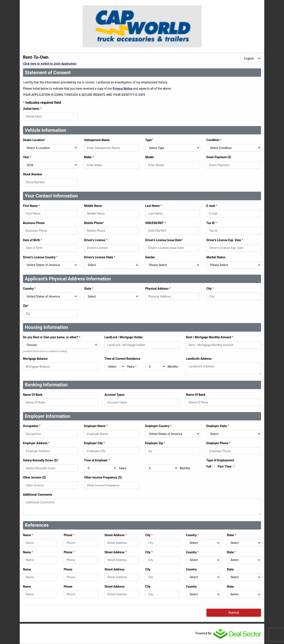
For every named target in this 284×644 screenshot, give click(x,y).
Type (149, 140)
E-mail (212, 206)
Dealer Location (34, 140)
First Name (31, 206)
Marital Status (216, 257)
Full (209, 466)
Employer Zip (155, 443)
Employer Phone (218, 443)
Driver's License (96, 240)
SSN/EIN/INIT (155, 223)
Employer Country (158, 426)
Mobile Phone (94, 223)
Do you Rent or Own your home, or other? (52, 337)
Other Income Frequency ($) (103, 477)
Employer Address (36, 443)
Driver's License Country (40, 257)
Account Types (114, 395)
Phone (69, 535)
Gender (150, 257)
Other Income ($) (34, 477)
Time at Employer (97, 460)
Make (89, 157)
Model (149, 157)
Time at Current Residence (122, 359)
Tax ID (212, 223)
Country (29, 289)
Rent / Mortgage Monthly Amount (210, 337)
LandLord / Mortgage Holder (124, 337)
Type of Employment (220, 460)
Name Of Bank (33, 395)
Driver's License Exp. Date (225, 240)
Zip (26, 306)
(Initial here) (32, 109)
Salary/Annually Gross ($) (41, 460)
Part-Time (225, 466)
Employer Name (96, 426)
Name (28, 535)
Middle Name (93, 206)
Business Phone (34, 223)
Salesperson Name (97, 140)
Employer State (218, 426)
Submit (234, 613)
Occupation (32, 426)
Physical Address (158, 289)
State (89, 289)
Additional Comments (38, 495)
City (210, 289)
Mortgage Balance (35, 359)
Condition (214, 140)
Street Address (116, 535)
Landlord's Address (199, 359)
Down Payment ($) (219, 157)
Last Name (153, 206)
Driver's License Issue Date (164, 240)
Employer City (94, 443)
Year (27, 157)
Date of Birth (32, 240)
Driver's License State (100, 257)
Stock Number (33, 174)
